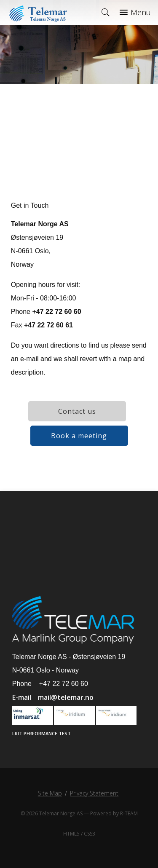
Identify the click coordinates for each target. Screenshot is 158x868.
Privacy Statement (94, 793)
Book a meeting (79, 436)
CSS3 (90, 834)
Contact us (77, 411)
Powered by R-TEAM (114, 813)
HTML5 (71, 834)
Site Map (50, 793)
